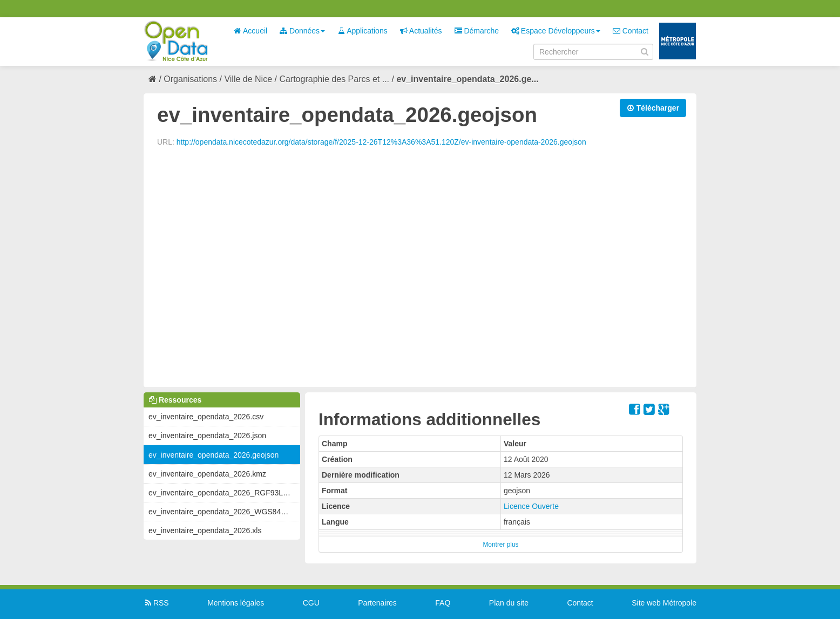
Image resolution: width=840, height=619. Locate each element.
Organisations (190, 79)
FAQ (443, 603)
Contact (631, 31)
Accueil (250, 31)
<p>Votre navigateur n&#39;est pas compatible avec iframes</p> (420, 266)
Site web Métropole (664, 603)
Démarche (477, 31)
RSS (156, 603)
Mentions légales (236, 603)
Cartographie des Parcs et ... (334, 79)
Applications (363, 31)
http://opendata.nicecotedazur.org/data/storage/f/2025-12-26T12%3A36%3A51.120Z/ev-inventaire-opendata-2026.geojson (381, 142)
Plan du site (509, 603)
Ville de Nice (248, 79)
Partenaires (377, 603)
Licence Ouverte (531, 506)
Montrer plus (500, 545)
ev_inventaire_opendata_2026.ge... (467, 79)
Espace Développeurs (556, 31)
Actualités (421, 31)
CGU (311, 603)
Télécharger (653, 108)
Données (302, 31)
